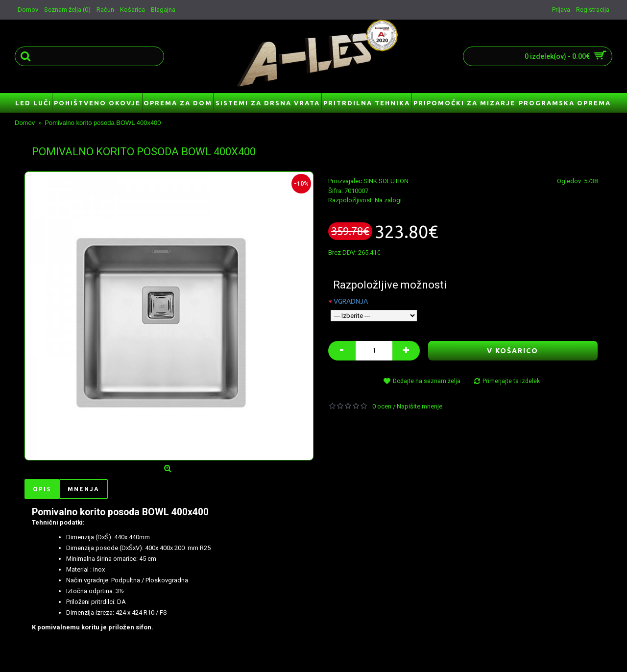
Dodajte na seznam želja (427, 381)
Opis (42, 489)
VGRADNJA (351, 301)
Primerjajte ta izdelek (511, 381)
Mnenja (84, 489)
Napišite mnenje (420, 406)
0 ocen (382, 406)
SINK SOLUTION (386, 181)
